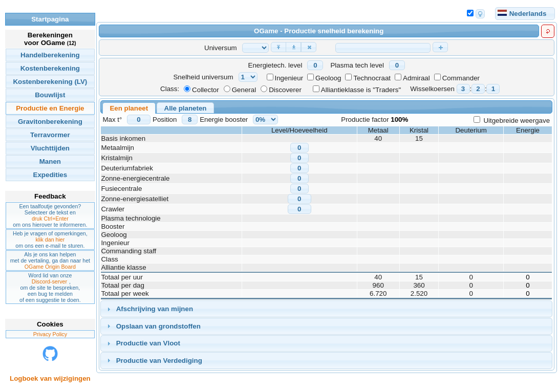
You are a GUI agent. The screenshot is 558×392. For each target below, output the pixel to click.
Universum (221, 48)
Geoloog (328, 78)
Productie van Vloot (148, 343)
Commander (461, 78)
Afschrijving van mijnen (155, 309)
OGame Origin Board (50, 267)
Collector (206, 90)
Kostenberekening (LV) (50, 82)
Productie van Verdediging (159, 361)
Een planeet (129, 108)
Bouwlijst (50, 95)
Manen (50, 161)
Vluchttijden (50, 148)
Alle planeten (186, 108)
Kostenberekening (50, 68)
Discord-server (49, 281)
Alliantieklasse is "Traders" (361, 90)
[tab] (326, 309)
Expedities (50, 175)
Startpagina (50, 19)
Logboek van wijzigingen (50, 378)
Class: (170, 89)
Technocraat (372, 78)
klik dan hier (50, 239)
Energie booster (224, 119)
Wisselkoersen (432, 89)
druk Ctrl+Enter (50, 219)
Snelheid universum (203, 77)
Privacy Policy (50, 334)
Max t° (112, 119)
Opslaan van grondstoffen (158, 326)
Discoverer (285, 90)
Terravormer (50, 135)
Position (165, 119)
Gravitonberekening (50, 122)
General (244, 90)
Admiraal (416, 78)
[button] (278, 47)
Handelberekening (50, 55)
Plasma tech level (357, 65)
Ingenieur (289, 78)
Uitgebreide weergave (517, 121)
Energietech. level (275, 65)
